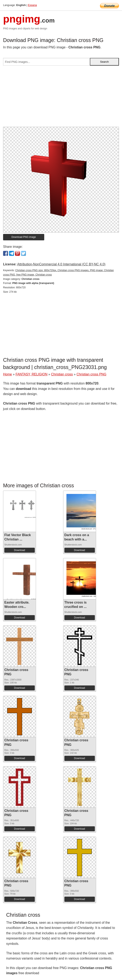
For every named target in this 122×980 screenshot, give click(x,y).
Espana (32, 5)
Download (19, 550)
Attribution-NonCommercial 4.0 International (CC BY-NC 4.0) (61, 264)
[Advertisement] (61, 98)
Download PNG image (24, 237)
